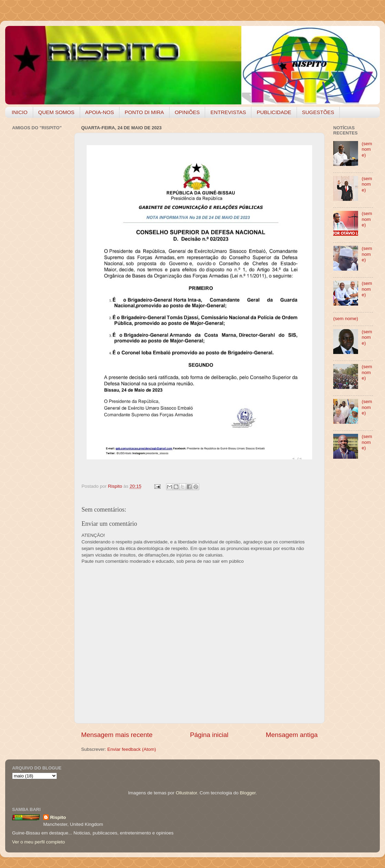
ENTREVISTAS (228, 112)
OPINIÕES (187, 112)
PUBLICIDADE (274, 112)
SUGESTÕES (318, 112)
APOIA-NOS (100, 112)
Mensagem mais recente (117, 735)
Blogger (248, 793)
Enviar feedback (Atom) (132, 749)
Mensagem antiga (292, 735)
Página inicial (209, 735)
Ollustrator (186, 793)
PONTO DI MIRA (144, 112)
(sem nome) (367, 149)
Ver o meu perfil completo (38, 842)
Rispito (58, 817)
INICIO (20, 112)
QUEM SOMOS (56, 112)
